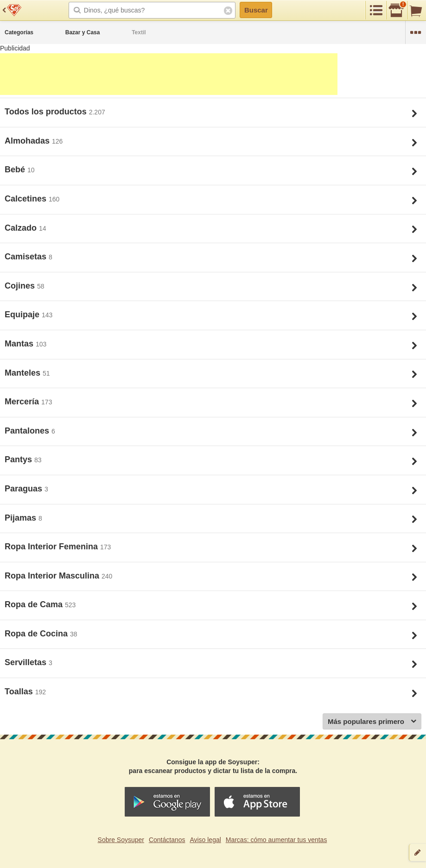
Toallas (20, 692)
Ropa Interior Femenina (52, 547)
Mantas (20, 344)
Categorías (19, 32)
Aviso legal (205, 840)
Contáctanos (167, 840)
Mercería (23, 402)
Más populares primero (372, 722)
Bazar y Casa (83, 32)
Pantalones (28, 431)
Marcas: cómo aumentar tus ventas (277, 840)
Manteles (24, 373)
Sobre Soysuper (121, 840)
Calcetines (27, 199)
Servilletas (27, 662)
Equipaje (23, 314)
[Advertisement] (169, 74)
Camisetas (27, 257)
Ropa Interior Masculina (53, 576)
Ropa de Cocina (37, 634)
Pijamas (22, 518)
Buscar (256, 10)
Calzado (22, 228)
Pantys (19, 459)
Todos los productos (47, 112)
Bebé (16, 170)
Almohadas (28, 141)
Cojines (21, 286)
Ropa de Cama (35, 604)
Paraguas (25, 489)
